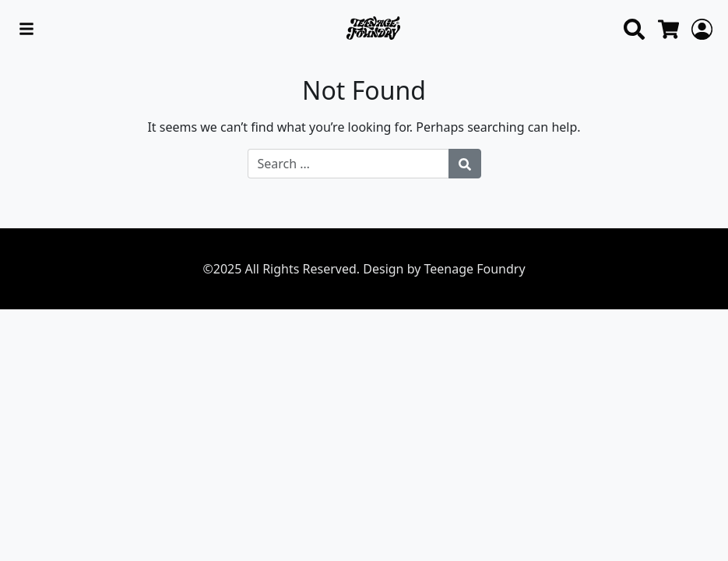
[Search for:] (348, 164)
